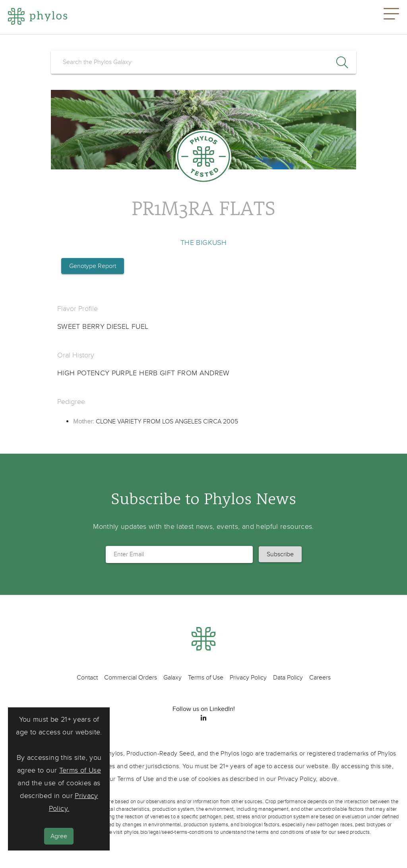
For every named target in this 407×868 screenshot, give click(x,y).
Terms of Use (80, 770)
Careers (320, 678)
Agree (59, 836)
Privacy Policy (248, 678)
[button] (391, 17)
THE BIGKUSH (203, 243)
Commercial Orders (131, 678)
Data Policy (288, 678)
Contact (87, 678)
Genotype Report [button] (93, 266)
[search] (203, 62)
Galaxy (172, 678)
